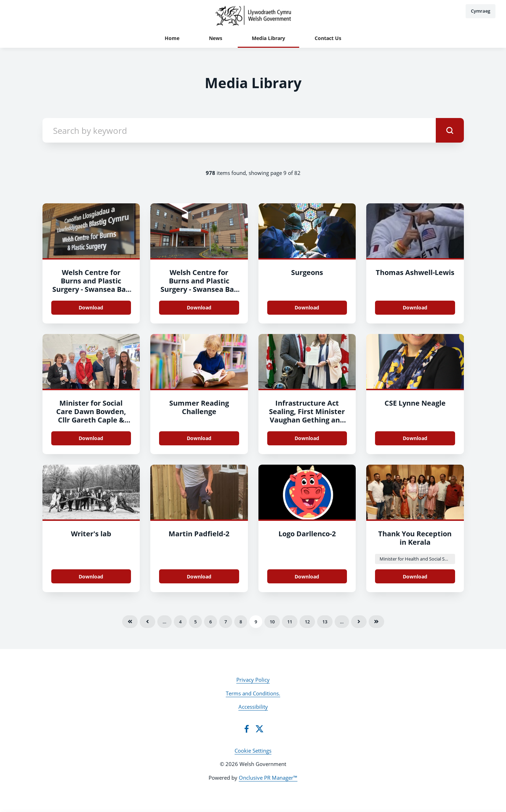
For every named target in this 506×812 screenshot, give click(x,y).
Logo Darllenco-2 (307, 534)
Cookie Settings (253, 751)
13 (325, 622)
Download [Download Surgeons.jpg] (307, 307)
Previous (147, 622)
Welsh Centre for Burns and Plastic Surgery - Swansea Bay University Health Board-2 (91, 289)
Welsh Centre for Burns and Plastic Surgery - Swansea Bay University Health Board (199, 289)
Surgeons (307, 272)
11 (290, 622)
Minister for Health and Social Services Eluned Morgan (417, 559)
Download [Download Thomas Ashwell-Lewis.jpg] (415, 307)
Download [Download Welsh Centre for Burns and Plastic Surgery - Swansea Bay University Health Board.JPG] (91, 307)
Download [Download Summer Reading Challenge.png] (199, 438)
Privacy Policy (253, 680)
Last (376, 622)
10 (272, 622)
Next (359, 622)
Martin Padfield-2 (199, 534)
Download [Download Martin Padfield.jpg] (199, 577)
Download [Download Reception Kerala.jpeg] (415, 577)
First (130, 622)
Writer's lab (91, 534)
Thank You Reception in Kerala (415, 538)
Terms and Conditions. (253, 693)
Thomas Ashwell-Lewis (415, 272)
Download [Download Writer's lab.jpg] (91, 577)
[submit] (450, 130)
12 (307, 622)
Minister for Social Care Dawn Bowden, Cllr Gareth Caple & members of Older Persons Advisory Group (91, 424)
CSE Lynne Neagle (415, 403)
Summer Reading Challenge (199, 407)
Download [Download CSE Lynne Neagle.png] (415, 438)
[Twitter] (259, 729)
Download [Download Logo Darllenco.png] (307, 577)
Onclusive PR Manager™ (268, 778)
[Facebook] (247, 729)
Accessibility (253, 707)
